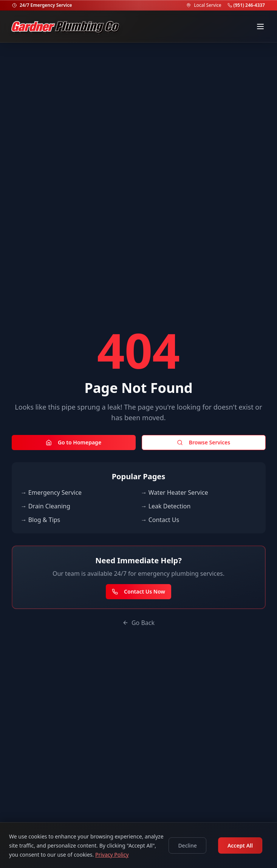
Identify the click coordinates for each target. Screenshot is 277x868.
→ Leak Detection (166, 506)
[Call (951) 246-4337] (230, 5)
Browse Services (203, 442)
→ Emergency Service (51, 492)
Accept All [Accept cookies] (240, 845)
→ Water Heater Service (175, 492)
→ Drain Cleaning (46, 506)
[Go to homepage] (66, 26)
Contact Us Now (138, 591)
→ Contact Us (160, 520)
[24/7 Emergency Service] (14, 5)
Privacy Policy (112, 855)
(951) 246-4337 (249, 5)
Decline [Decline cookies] (187, 845)
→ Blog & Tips (41, 520)
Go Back (138, 623)
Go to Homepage (74, 442)
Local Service (207, 5)
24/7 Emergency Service (46, 5)
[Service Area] (189, 5)
